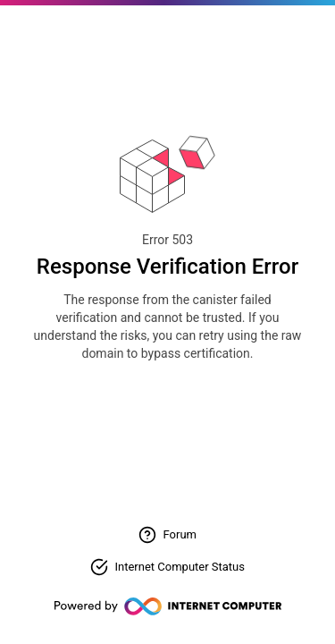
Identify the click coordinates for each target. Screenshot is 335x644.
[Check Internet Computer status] (167, 567)
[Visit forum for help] (167, 535)
